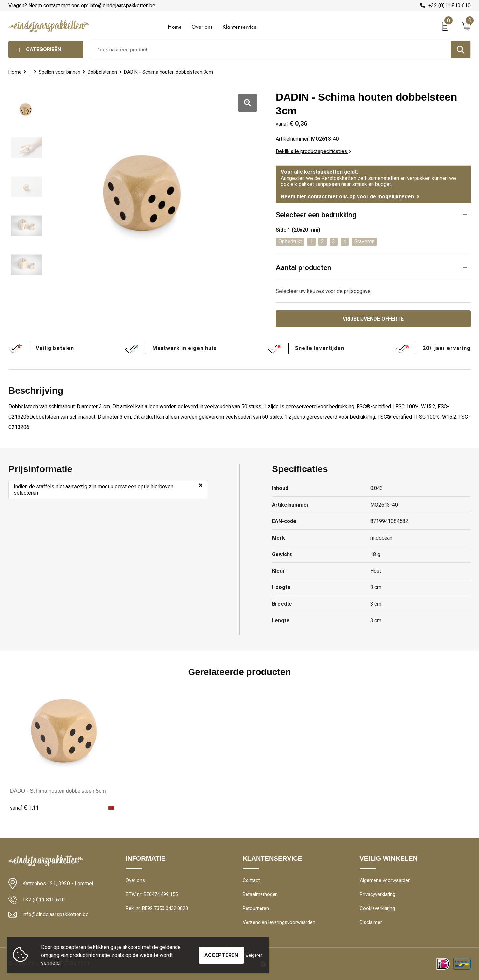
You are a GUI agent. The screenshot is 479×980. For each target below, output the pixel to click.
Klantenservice (240, 27)
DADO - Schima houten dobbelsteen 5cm (58, 791)
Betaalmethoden (260, 894)
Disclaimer (371, 922)
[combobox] (270, 50)
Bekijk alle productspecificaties (314, 151)
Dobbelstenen (102, 72)
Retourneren (256, 908)
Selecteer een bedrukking (316, 215)
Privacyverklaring (378, 894)
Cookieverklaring (377, 908)
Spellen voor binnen (60, 72)
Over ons (202, 27)
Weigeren (254, 955)
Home (175, 27)
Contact (251, 880)
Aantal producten (303, 268)
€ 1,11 (25, 807)
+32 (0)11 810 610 (449, 5)
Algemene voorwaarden (385, 880)
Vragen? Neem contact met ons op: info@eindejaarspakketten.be (82, 5)
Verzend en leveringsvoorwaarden (279, 922)
